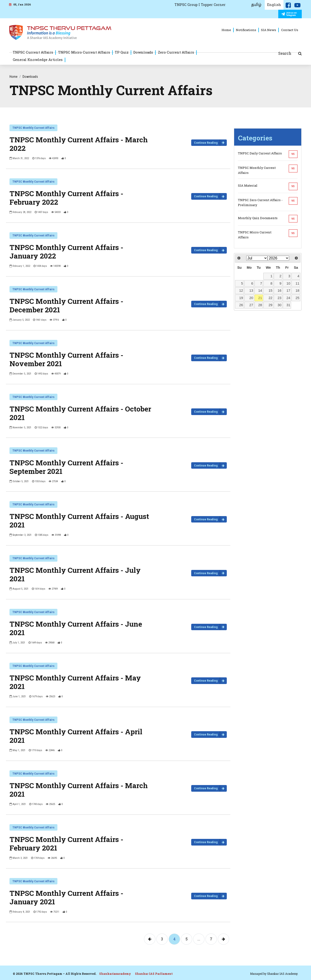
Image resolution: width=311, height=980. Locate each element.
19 (241, 298)
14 (260, 291)
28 (260, 305)
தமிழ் (256, 5)
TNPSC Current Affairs (33, 52)
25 (297, 298)
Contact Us (290, 30)
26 (241, 305)
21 (260, 298)
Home (226, 30)
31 (288, 305)
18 (297, 291)
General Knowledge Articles (38, 60)
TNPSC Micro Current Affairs (84, 52)
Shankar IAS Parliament (154, 974)
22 (270, 298)
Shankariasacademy (115, 974)
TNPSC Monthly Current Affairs (33, 128)
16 (279, 291)
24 (288, 298)
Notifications (246, 30)
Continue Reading (206, 143)
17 (288, 291)
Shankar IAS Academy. (283, 974)
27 (251, 305)
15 (270, 291)
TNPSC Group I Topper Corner (200, 5)
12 (241, 291)
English (274, 5)
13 (251, 291)
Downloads (143, 52)
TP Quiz (122, 52)
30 (279, 305)
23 (279, 298)
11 (297, 283)
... (199, 939)
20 (251, 298)
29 (270, 305)
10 (288, 283)
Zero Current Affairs (176, 52)
